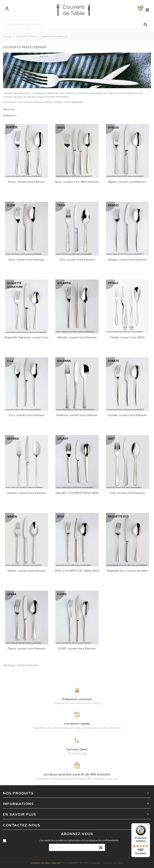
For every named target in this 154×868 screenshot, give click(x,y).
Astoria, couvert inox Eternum (27, 493)
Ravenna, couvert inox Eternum (77, 415)
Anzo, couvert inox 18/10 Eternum (77, 182)
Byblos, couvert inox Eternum (127, 182)
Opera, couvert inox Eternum (27, 648)
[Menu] (148, 826)
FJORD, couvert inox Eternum (77, 648)
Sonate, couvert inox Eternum (127, 415)
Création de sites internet (45, 863)
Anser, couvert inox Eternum (27, 182)
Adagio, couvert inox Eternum (127, 260)
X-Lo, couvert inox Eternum (27, 415)
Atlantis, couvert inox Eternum (77, 337)
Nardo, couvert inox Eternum (27, 571)
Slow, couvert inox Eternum (27, 260)
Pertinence (11, 115)
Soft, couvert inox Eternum (127, 493)
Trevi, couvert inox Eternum (77, 260)
